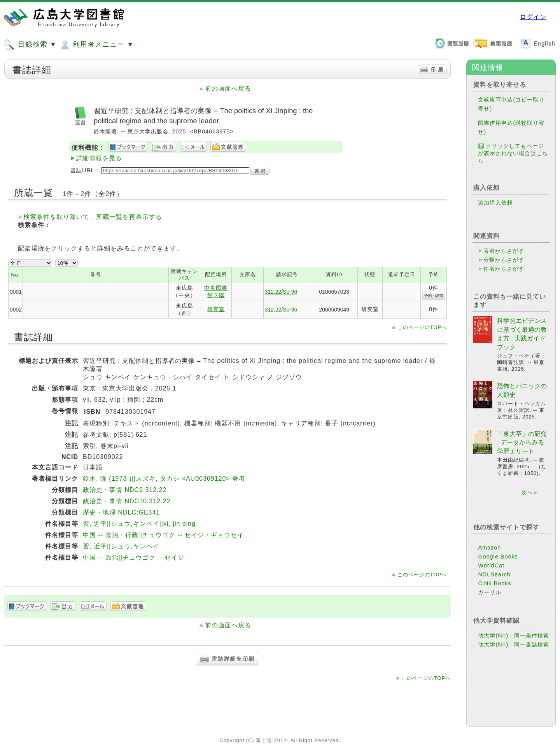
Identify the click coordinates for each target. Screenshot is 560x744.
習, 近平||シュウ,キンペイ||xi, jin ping (139, 524)
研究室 (216, 309)
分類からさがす (504, 260)
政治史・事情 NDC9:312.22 (125, 490)
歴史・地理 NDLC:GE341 (121, 512)
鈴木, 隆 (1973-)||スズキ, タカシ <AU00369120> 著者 (164, 479)
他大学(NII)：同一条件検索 (514, 648)
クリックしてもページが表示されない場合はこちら (513, 153)
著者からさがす (504, 251)
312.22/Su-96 (281, 292)
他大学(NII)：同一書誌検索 (514, 657)
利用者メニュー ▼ (96, 45)
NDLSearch (494, 587)
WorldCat (491, 578)
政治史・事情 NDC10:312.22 (127, 501)
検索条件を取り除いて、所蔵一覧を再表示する (93, 217)
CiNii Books (494, 596)
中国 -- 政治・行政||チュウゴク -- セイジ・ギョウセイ (163, 535)
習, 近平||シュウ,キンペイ (121, 546)
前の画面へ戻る (228, 88)
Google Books (498, 569)
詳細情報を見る (99, 158)
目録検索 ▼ (30, 45)
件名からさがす (504, 269)
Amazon (489, 560)
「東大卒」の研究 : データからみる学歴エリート (522, 455)
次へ (527, 505)
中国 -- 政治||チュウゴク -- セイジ (134, 558)
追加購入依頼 (495, 203)
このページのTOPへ (422, 327)
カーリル (490, 605)
